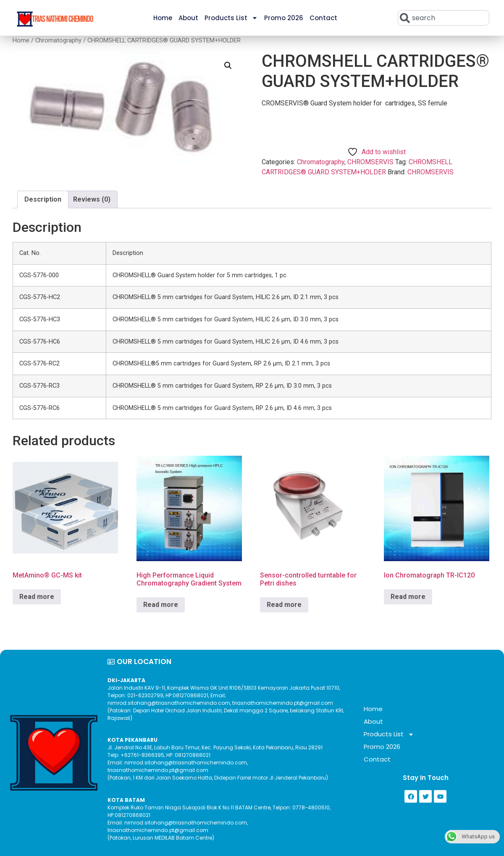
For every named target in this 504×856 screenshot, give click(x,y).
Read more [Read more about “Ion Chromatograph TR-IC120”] (408, 597)
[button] (228, 66)
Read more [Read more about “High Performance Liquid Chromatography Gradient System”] (161, 605)
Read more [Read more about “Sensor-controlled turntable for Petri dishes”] (284, 605)
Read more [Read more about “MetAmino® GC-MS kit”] (37, 597)
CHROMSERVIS (370, 162)
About (188, 18)
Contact (323, 18)
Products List (231, 18)
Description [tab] (43, 199)
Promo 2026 (284, 18)
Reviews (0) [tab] (92, 199)
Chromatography (58, 40)
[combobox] (444, 18)
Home (163, 18)
